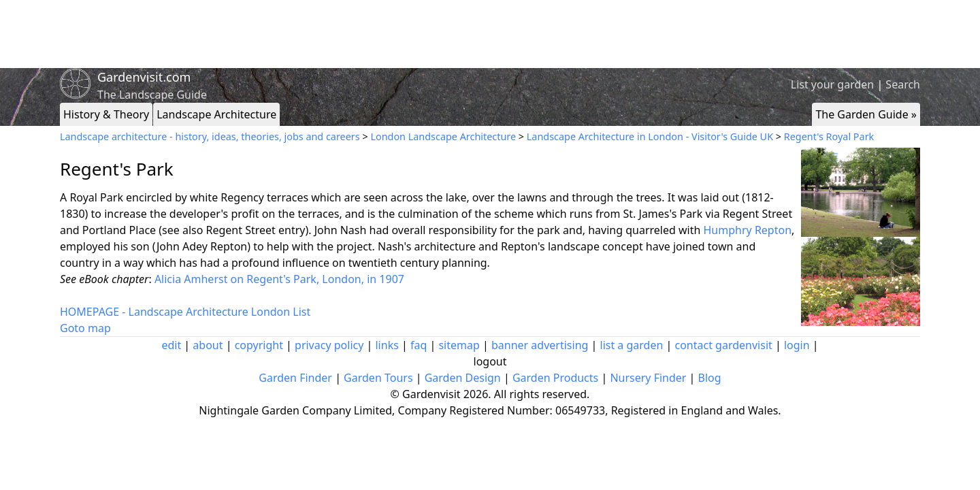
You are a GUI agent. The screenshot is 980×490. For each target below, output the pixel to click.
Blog (710, 378)
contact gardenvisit (724, 345)
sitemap (459, 345)
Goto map (85, 328)
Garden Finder (295, 378)
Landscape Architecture (216, 114)
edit (171, 345)
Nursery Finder (648, 378)
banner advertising (540, 345)
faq (419, 345)
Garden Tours (378, 378)
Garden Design (463, 378)
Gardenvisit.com (144, 77)
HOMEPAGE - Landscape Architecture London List (185, 312)
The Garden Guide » (866, 114)
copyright (259, 345)
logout (490, 361)
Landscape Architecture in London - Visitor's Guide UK (650, 136)
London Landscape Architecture (443, 136)
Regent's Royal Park (829, 136)
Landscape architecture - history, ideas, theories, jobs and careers (210, 136)
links (387, 345)
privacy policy (329, 345)
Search (903, 84)
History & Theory (106, 114)
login (797, 345)
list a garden (632, 345)
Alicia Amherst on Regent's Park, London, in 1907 (279, 279)
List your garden (832, 84)
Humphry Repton (748, 230)
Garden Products (555, 378)
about (208, 345)
